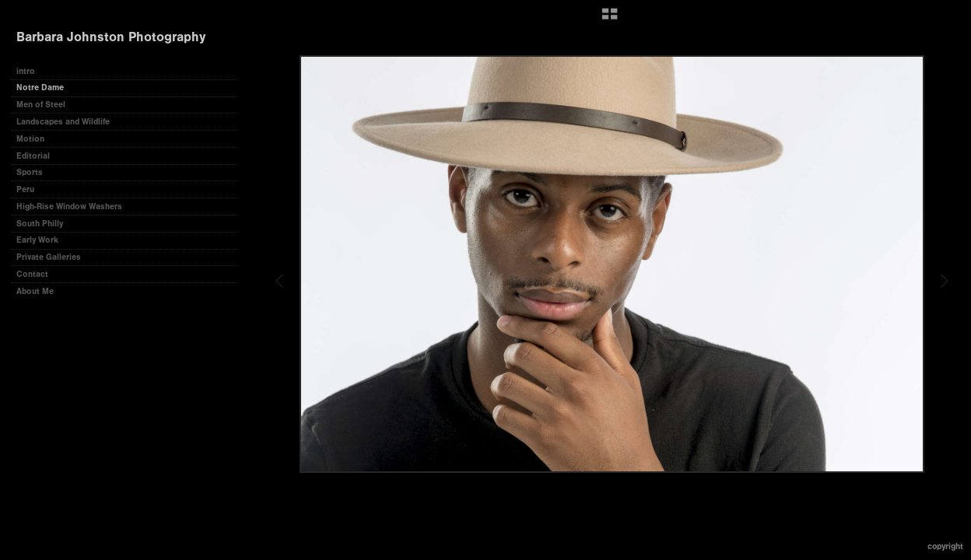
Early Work (37, 240)
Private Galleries (49, 257)
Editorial (33, 156)
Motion (30, 139)
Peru (25, 189)
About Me (35, 291)
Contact (32, 274)
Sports (30, 172)
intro (26, 71)
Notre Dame (40, 87)
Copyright (945, 546)
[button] (610, 19)
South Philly (40, 224)
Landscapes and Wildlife (63, 122)
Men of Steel (41, 105)
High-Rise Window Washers (69, 206)
